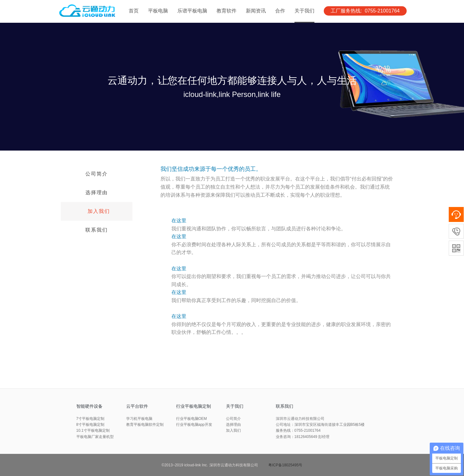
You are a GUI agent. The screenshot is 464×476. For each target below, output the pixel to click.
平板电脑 (158, 11)
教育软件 (227, 11)
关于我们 (304, 11)
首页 (134, 11)
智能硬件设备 (89, 406)
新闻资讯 (256, 11)
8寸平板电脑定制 (91, 425)
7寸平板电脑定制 (91, 419)
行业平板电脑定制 (194, 406)
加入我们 (99, 211)
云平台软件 (137, 406)
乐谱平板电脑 (192, 11)
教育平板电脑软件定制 (145, 425)
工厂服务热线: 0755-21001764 (365, 11)
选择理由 (97, 192)
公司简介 (97, 174)
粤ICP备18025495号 (285, 465)
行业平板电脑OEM (191, 419)
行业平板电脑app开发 (194, 425)
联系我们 (97, 230)
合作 (280, 11)
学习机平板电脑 (139, 419)
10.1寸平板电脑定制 (93, 430)
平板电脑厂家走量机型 (95, 437)
